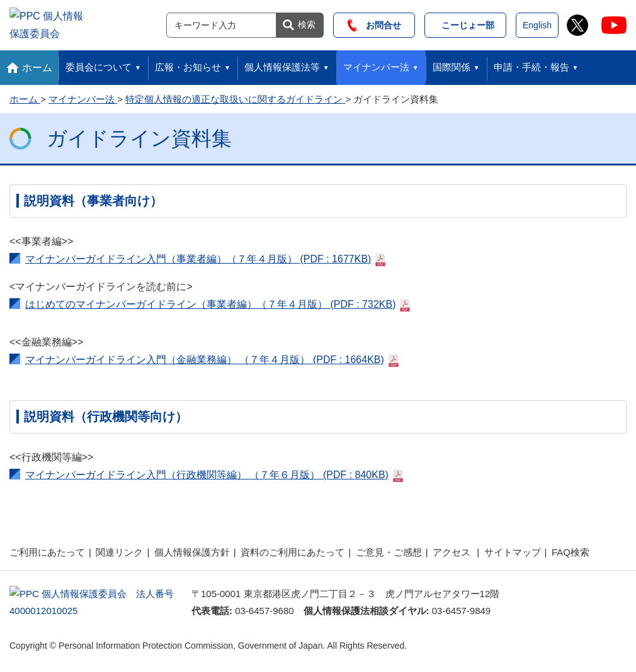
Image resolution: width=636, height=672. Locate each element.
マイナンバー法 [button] (376, 64)
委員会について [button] (99, 64)
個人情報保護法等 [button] (282, 64)
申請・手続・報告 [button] (531, 64)
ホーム (37, 64)
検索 (307, 23)
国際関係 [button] (451, 64)
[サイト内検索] (221, 23)
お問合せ (374, 23)
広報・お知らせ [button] (188, 64)
